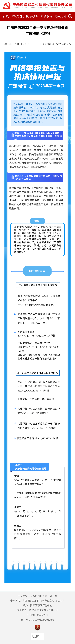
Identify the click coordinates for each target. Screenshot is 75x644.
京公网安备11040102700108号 (37, 620)
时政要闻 (18, 16)
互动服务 (46, 16)
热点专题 (61, 16)
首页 (6, 16)
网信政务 (32, 16)
